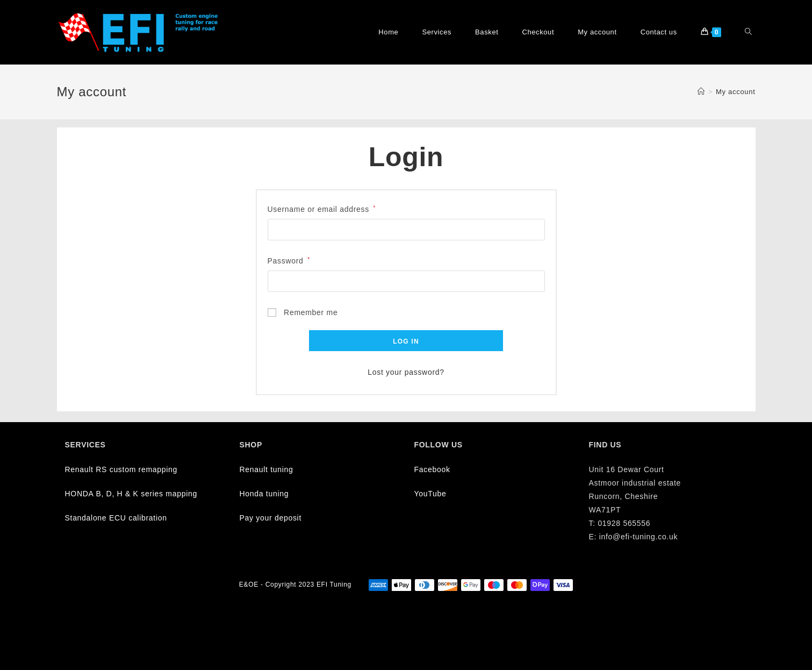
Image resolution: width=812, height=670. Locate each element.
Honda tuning (264, 494)
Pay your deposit (271, 518)
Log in (406, 341)
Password (289, 261)
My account (735, 92)
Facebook (432, 469)
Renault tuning (267, 469)
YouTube (430, 494)
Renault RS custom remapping (121, 469)
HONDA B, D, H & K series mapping (131, 494)
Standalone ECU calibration (116, 518)
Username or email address (322, 209)
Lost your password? (406, 372)
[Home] (701, 92)
